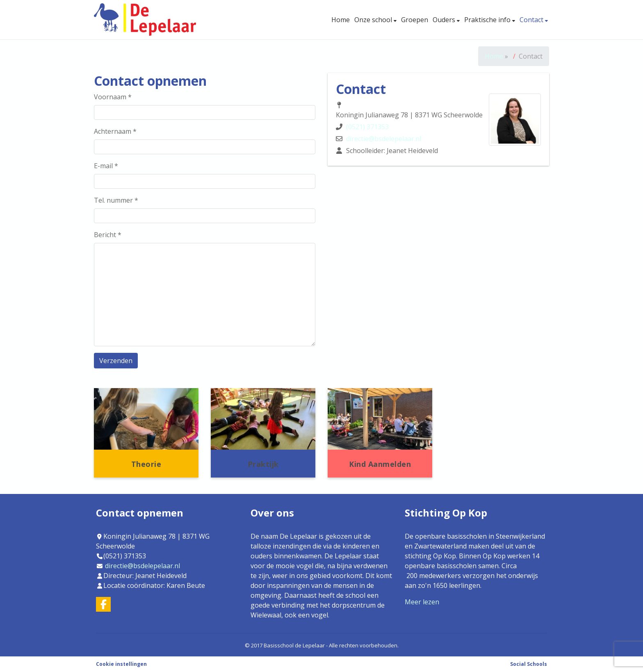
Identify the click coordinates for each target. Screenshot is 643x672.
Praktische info (488, 20)
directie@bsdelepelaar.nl (384, 139)
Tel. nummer (116, 200)
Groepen (415, 20)
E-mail (106, 166)
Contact (532, 20)
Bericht (108, 235)
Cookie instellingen (121, 664)
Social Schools (529, 664)
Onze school (374, 20)
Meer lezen (422, 602)
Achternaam (115, 131)
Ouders (445, 20)
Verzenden (116, 361)
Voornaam (113, 97)
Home (341, 20)
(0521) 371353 (367, 127)
